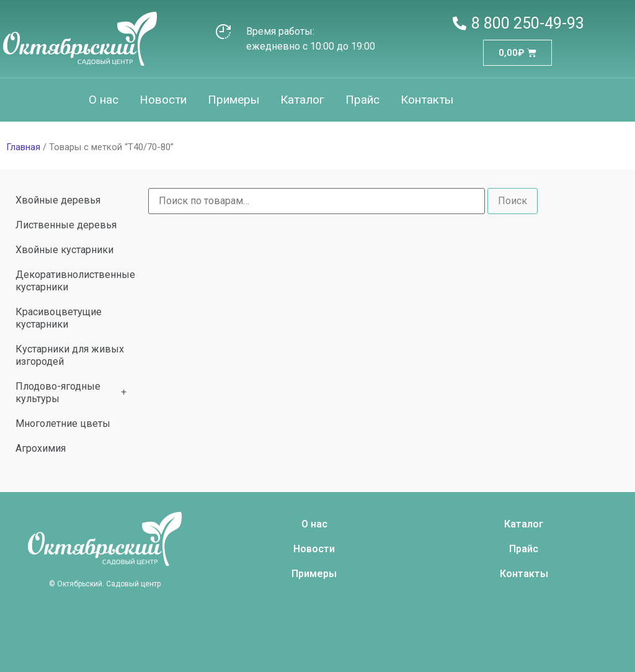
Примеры (233, 100)
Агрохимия (41, 448)
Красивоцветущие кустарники (59, 318)
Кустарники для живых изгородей (70, 355)
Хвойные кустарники (64, 250)
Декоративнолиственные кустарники (75, 281)
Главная (23, 147)
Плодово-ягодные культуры (71, 392)
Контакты (427, 100)
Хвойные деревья (58, 200)
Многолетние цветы (63, 423)
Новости (163, 100)
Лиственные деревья (66, 225)
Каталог (302, 100)
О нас (104, 100)
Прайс (362, 100)
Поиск (513, 201)
